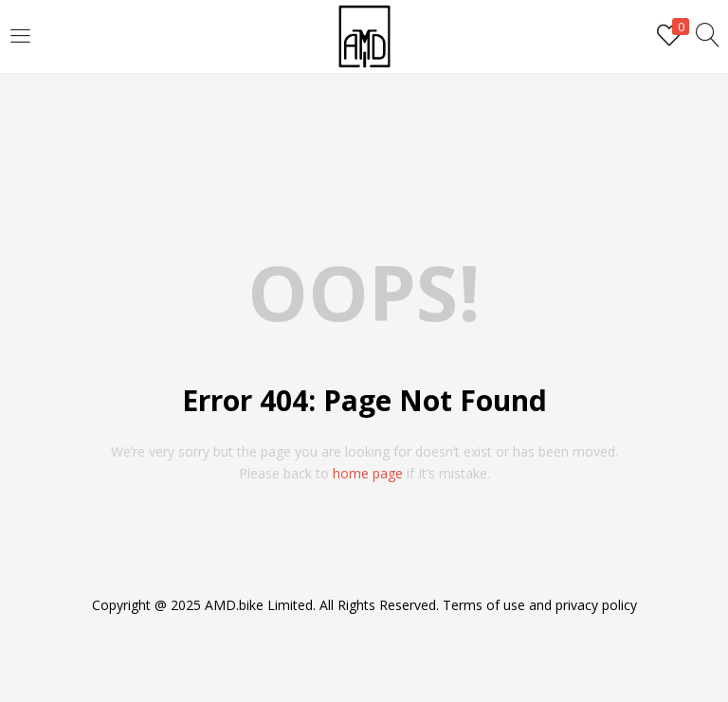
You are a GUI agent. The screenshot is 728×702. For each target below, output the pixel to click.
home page (368, 473)
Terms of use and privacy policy (540, 605)
